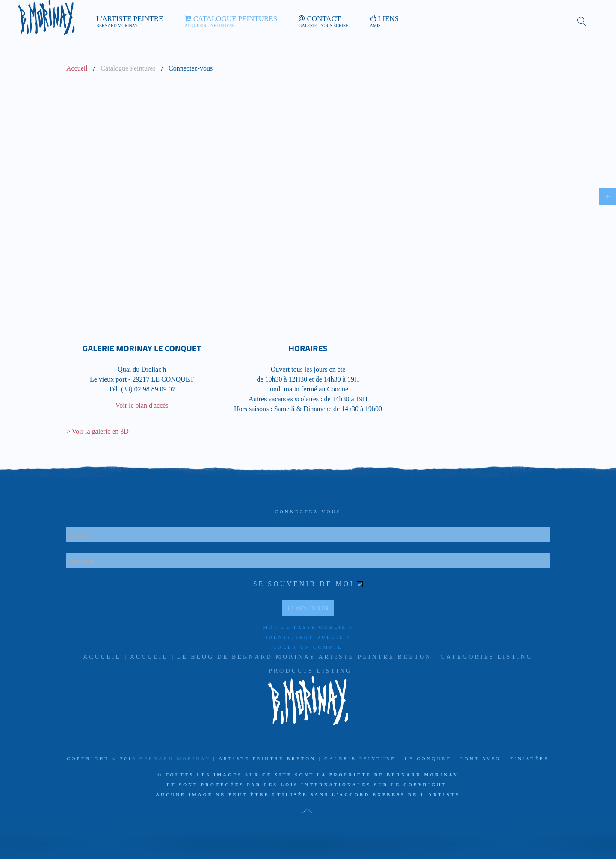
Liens (384, 21)
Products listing (310, 671)
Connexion (308, 608)
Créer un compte (308, 647)
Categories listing (487, 657)
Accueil (77, 68)
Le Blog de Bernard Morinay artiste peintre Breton (305, 657)
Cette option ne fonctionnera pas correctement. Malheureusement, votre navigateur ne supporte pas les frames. (308, 195)
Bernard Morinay (175, 758)
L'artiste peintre (130, 21)
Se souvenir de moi (304, 584)
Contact (323, 21)
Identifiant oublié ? (308, 637)
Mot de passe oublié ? (308, 627)
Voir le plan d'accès (142, 405)
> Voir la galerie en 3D (98, 431)
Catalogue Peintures (231, 21)
